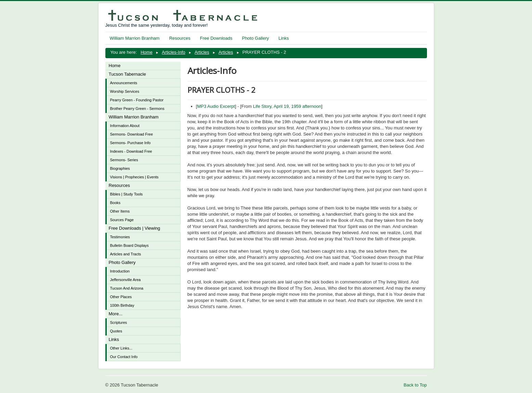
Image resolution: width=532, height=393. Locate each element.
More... (116, 314)
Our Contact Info (124, 357)
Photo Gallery (255, 38)
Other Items (120, 211)
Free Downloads (216, 38)
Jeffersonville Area (126, 280)
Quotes (116, 331)
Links (284, 38)
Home (115, 66)
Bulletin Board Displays (129, 245)
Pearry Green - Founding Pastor (137, 100)
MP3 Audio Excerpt (216, 106)
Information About (125, 126)
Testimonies (120, 237)
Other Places (121, 297)
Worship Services (125, 91)
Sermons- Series (124, 160)
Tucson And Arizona (127, 288)
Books (115, 203)
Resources (180, 38)
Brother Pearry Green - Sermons (137, 109)
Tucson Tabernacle (127, 74)
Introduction (120, 271)
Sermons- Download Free (132, 134)
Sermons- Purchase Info (131, 143)
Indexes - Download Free (131, 151)
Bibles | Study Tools (127, 194)
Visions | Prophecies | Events (134, 177)
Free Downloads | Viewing (135, 228)
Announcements (124, 83)
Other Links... (121, 348)
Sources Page (122, 220)
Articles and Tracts (126, 254)
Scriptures (119, 322)
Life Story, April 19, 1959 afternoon (287, 106)
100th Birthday (122, 305)
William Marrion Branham (135, 38)
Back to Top (415, 385)
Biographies (120, 168)
